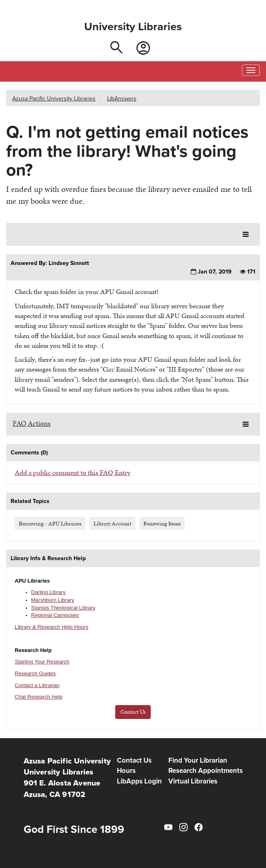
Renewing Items (162, 523)
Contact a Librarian (37, 685)
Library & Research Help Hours (51, 627)
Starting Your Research (42, 662)
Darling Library (48, 592)
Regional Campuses (55, 615)
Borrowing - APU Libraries (50, 523)
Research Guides (35, 673)
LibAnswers (122, 98)
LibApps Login (139, 781)
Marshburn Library (53, 600)
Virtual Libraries (193, 781)
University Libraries (133, 27)
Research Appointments (206, 771)
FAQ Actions (32, 423)
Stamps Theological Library (63, 608)
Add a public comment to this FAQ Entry (73, 472)
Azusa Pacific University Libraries (54, 98)
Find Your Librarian (198, 760)
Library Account (112, 523)
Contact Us (133, 712)
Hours (126, 771)
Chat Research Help (39, 697)
